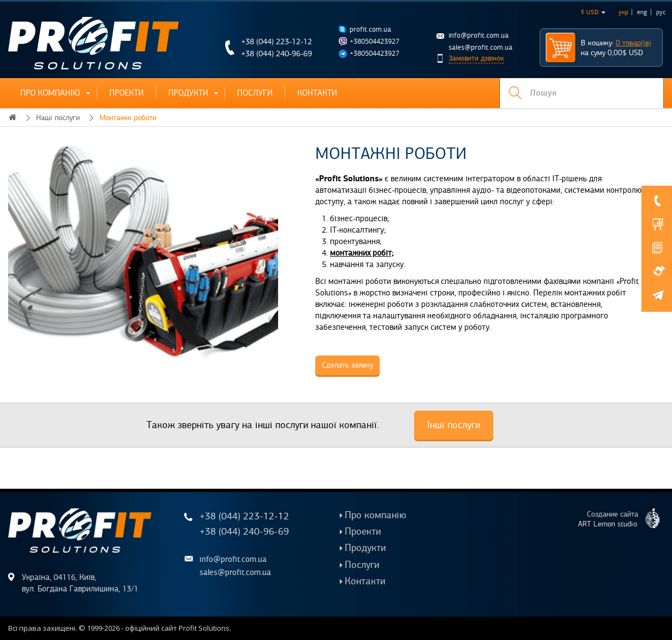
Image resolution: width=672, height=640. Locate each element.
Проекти (126, 93)
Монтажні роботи (128, 118)
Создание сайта (623, 518)
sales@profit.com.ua (481, 48)
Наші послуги (58, 118)
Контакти (317, 93)
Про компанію (50, 93)
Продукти (188, 93)
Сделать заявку (347, 365)
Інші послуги (454, 425)
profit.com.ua (370, 29)
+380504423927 (375, 42)
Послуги (255, 93)
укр (623, 12)
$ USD (593, 12)
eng (642, 12)
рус (661, 12)
